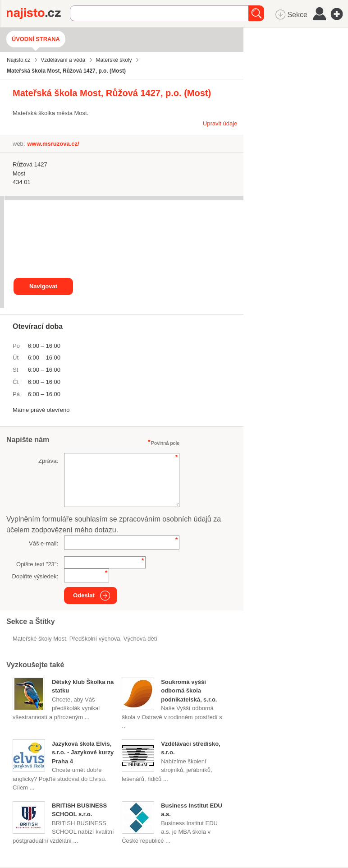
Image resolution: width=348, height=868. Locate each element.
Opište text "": (37, 564)
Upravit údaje (220, 123)
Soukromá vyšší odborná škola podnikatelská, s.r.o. (189, 691)
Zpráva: (48, 461)
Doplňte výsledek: (35, 576)
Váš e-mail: (43, 543)
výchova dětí (140, 639)
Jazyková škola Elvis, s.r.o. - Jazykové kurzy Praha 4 (83, 753)
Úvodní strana (36, 39)
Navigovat (43, 286)
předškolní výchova (95, 639)
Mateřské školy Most (39, 639)
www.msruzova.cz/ (53, 144)
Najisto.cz (38, 14)
